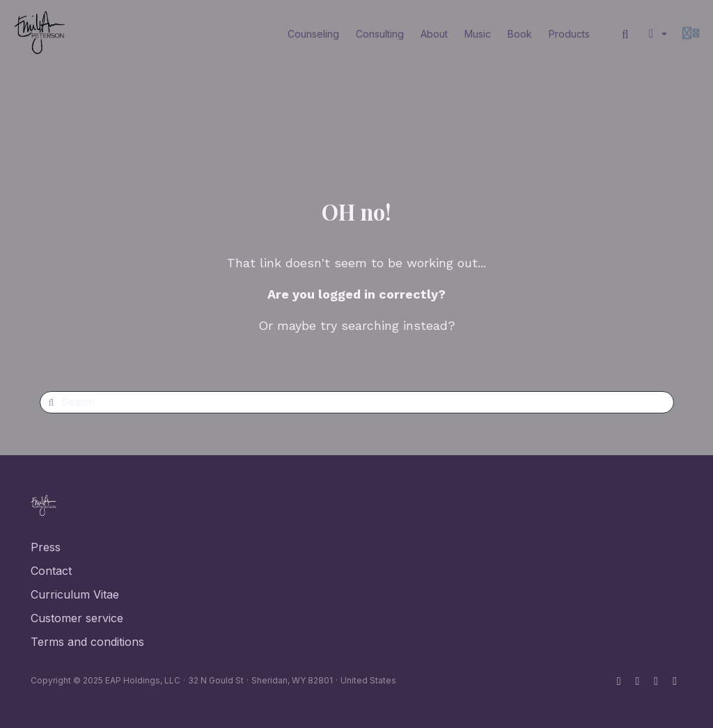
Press (46, 547)
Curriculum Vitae (75, 594)
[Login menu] (691, 34)
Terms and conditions (87, 642)
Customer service (77, 618)
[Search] (625, 34)
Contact (51, 571)
